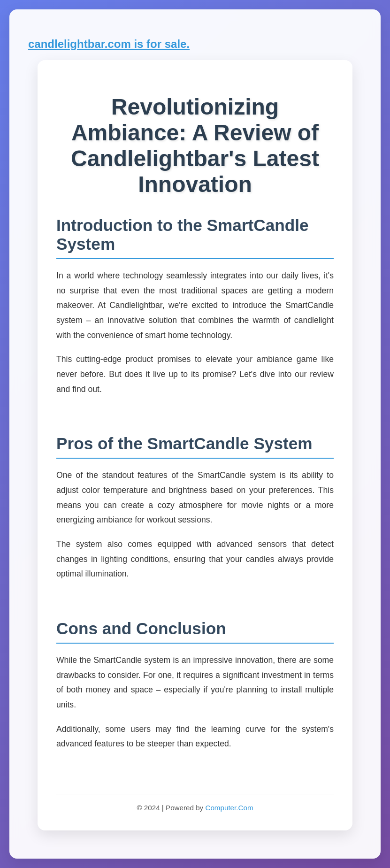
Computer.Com (229, 808)
